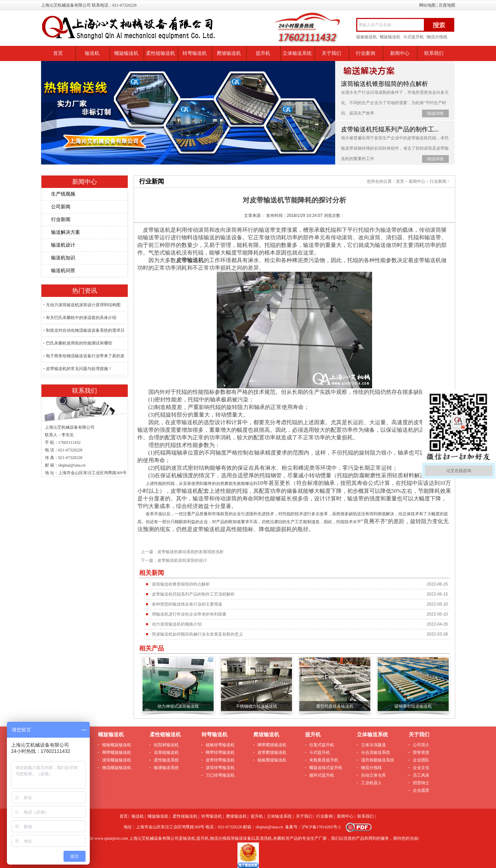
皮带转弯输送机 (220, 760)
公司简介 (421, 745)
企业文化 (421, 768)
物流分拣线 (437, 37)
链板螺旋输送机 (117, 745)
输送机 (92, 53)
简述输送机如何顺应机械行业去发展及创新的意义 (197, 634)
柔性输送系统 (166, 760)
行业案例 (366, 53)
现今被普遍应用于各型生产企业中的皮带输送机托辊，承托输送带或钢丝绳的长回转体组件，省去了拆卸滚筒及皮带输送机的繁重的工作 (395, 148)
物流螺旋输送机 (117, 768)
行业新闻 (61, 220)
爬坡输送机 (229, 53)
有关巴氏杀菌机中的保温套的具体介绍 (81, 318)
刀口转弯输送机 (220, 775)
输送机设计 (63, 245)
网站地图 (427, 5)
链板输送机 (367, 37)
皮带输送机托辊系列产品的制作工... (390, 129)
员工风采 (421, 775)
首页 (58, 53)
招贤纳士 (421, 783)
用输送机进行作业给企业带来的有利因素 (189, 614)
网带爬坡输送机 (272, 745)
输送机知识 (63, 258)
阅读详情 (435, 113)
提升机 (263, 53)
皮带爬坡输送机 (272, 752)
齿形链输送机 (166, 752)
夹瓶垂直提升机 (324, 760)
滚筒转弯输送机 (220, 768)
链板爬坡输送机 (272, 760)
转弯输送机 (195, 53)
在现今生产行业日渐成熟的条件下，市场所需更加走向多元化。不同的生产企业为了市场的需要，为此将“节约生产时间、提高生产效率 (395, 103)
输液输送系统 (166, 768)
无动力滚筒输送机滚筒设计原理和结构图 (83, 305)
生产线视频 (63, 194)
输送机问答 (63, 271)
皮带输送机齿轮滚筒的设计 (182, 560)
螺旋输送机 (390, 37)
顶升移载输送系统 (378, 760)
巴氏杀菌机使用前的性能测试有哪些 (79, 343)
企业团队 (421, 760)
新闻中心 (400, 53)
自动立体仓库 (373, 775)
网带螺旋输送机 (117, 752)
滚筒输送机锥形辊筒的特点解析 (385, 84)
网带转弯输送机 (220, 752)
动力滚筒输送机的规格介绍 (177, 624)
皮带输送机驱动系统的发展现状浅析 (191, 552)
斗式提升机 (414, 37)
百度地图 (447, 5)
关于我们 (331, 53)
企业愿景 (421, 790)
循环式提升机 (322, 775)
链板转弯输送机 (220, 745)
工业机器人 (371, 783)
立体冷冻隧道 (373, 745)
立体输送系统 (297, 53)
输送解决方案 (66, 232)
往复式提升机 (322, 745)
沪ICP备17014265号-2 (321, 827)
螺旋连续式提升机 (326, 768)
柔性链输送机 (161, 53)
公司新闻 (61, 207)
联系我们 (434, 53)
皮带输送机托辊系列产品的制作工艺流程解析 (193, 594)
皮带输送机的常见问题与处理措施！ (79, 369)
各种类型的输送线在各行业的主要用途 (187, 604)
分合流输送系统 (376, 752)
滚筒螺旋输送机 (117, 760)
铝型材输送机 (166, 745)
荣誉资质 (421, 752)
